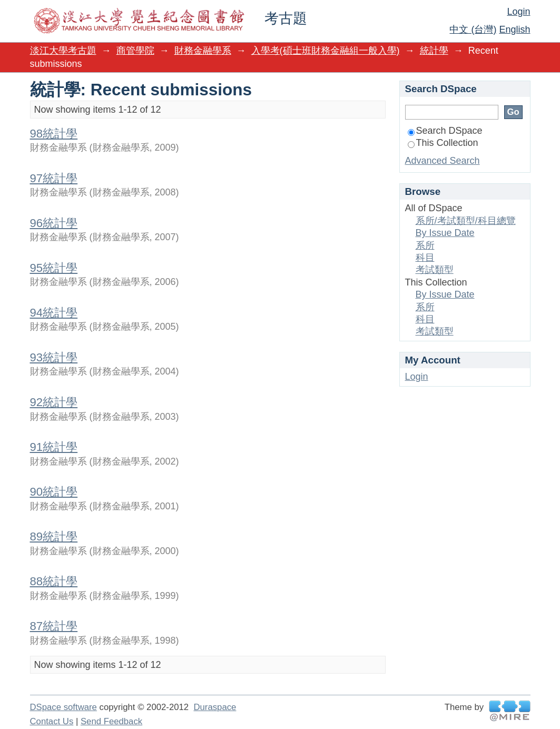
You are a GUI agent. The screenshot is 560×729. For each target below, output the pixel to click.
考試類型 (435, 270)
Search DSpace (445, 131)
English (514, 29)
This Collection (443, 143)
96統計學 (54, 223)
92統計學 (54, 402)
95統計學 (54, 268)
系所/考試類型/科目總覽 (466, 221)
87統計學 (54, 626)
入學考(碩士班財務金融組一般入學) (326, 51)
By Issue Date (445, 233)
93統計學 (54, 357)
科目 (425, 258)
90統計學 (54, 492)
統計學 (434, 51)
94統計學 (54, 313)
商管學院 (135, 51)
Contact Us (52, 721)
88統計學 (54, 581)
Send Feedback (111, 721)
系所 (425, 245)
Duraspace (215, 707)
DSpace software (63, 707)
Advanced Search (443, 161)
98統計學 (54, 134)
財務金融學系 (203, 51)
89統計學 (54, 536)
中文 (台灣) (473, 29)
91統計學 (54, 447)
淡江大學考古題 (63, 51)
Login (518, 12)
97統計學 (54, 178)
